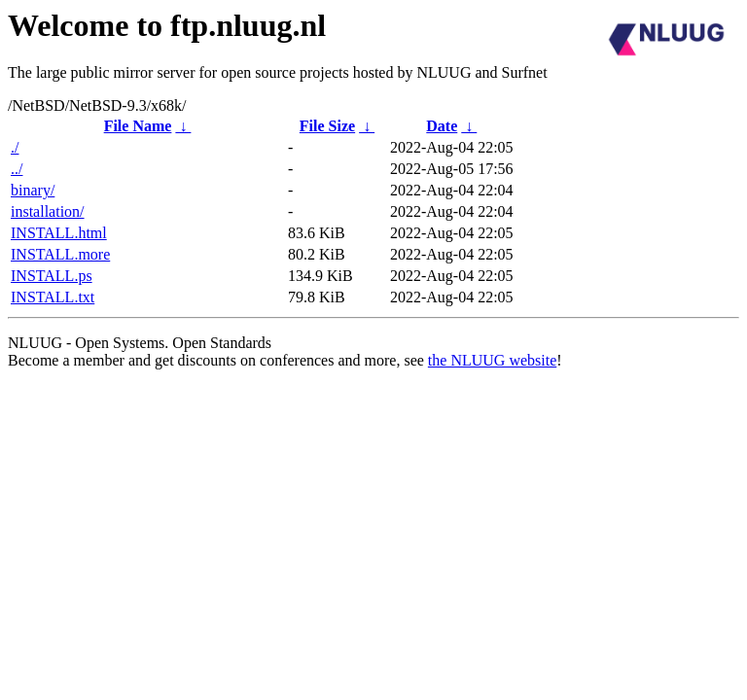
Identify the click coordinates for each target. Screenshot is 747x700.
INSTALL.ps (52, 276)
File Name (138, 126)
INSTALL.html (59, 233)
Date (442, 126)
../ (17, 169)
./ (15, 147)
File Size (327, 126)
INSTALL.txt (53, 297)
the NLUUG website (492, 360)
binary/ (33, 190)
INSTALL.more (60, 254)
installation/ (48, 211)
